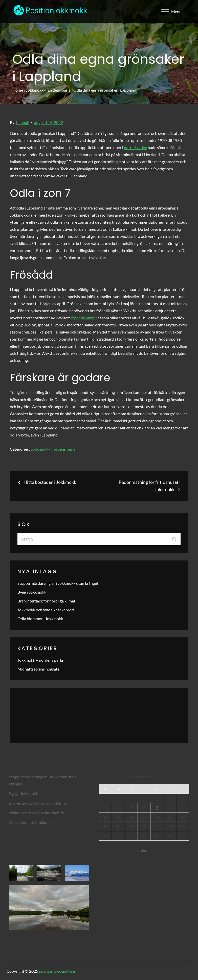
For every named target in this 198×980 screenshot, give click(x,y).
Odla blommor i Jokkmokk (40, 619)
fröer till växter (84, 318)
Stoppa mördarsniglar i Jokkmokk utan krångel (58, 583)
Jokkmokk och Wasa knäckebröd (46, 610)
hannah (23, 122)
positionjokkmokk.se (57, 971)
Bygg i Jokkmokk (32, 592)
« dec (142, 850)
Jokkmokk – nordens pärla (40, 660)
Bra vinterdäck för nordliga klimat (46, 601)
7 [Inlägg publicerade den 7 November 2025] (157, 808)
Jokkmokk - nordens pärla (53, 449)
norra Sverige (135, 147)
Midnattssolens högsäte (38, 669)
